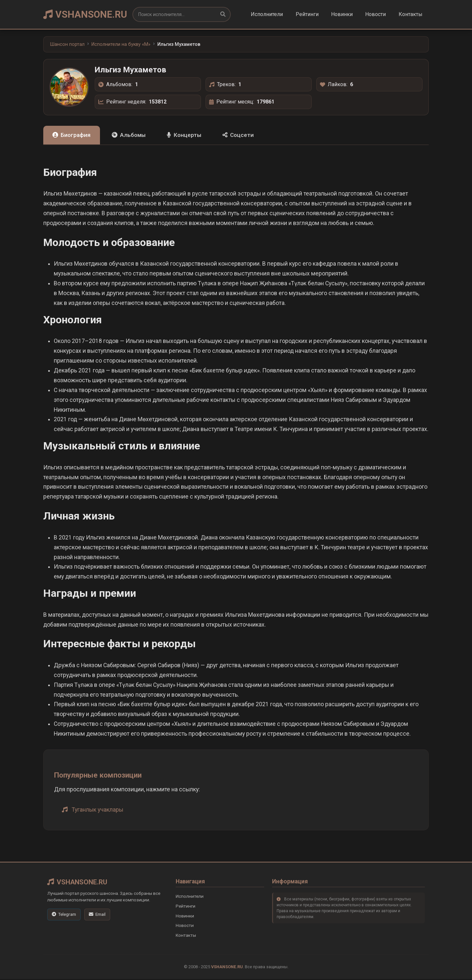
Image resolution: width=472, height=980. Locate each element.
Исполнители (267, 14)
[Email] (97, 915)
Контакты (411, 14)
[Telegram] (64, 915)
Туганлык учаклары (98, 810)
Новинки (342, 14)
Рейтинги (307, 14)
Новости (375, 14)
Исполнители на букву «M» (121, 44)
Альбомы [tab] (134, 136)
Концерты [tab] (193, 136)
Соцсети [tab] (250, 136)
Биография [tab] (73, 136)
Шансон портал (67, 44)
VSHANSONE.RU (85, 14)
